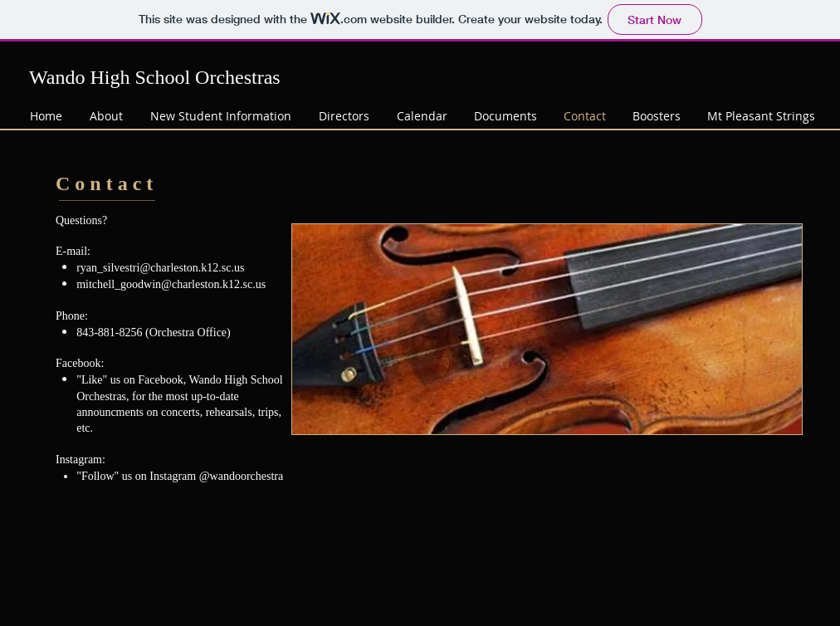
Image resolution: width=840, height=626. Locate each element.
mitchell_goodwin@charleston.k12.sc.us (171, 284)
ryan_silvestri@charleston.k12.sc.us (160, 268)
